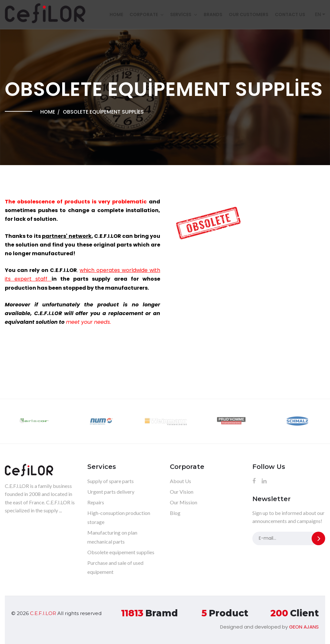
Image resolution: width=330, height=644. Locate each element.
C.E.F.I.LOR (43, 613)
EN (320, 14)
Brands (213, 14)
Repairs (96, 502)
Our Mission (184, 502)
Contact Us (290, 14)
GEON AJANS (304, 627)
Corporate (144, 14)
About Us (180, 481)
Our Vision (182, 492)
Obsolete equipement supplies (121, 552)
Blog (175, 513)
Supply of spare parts (111, 481)
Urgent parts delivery (111, 492)
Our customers (249, 14)
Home (116, 14)
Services (181, 14)
